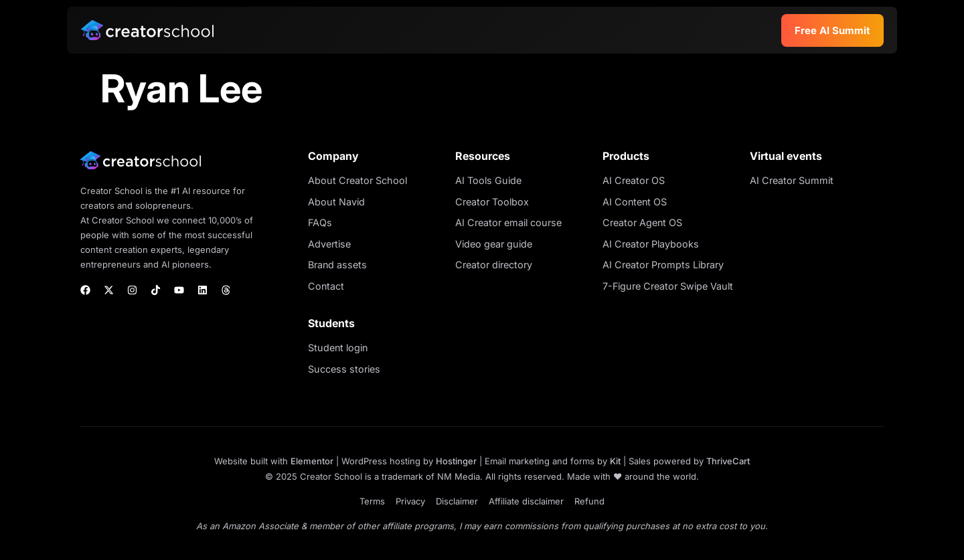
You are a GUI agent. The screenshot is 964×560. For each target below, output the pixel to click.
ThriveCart (728, 461)
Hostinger (456, 461)
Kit (615, 461)
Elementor (312, 461)
